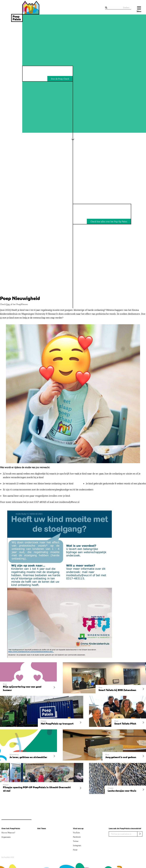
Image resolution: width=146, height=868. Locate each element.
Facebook (77, 837)
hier (8, 304)
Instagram (77, 846)
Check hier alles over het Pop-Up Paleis (109, 222)
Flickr (75, 850)
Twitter (76, 841)
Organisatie (6, 837)
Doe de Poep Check (60, 79)
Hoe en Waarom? (8, 833)
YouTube (76, 833)
